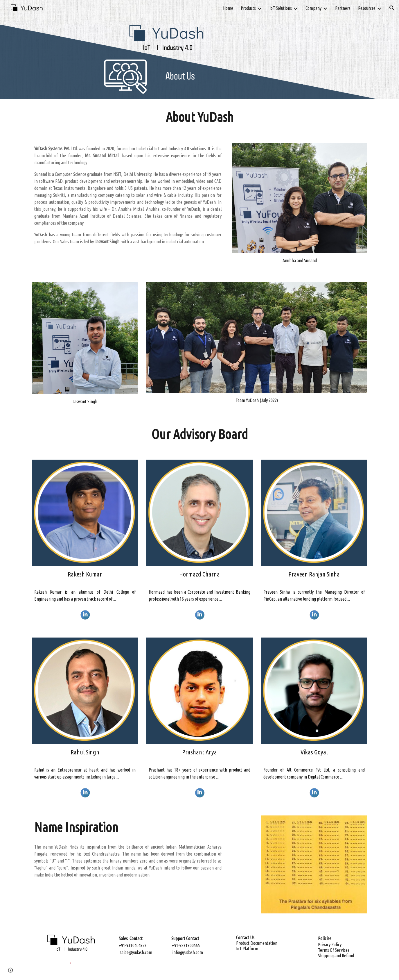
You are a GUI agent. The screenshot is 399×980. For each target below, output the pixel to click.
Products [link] (248, 8)
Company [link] (313, 8)
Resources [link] (367, 8)
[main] (199, 117)
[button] (392, 8)
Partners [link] (343, 8)
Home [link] (228, 8)
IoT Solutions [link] (281, 8)
